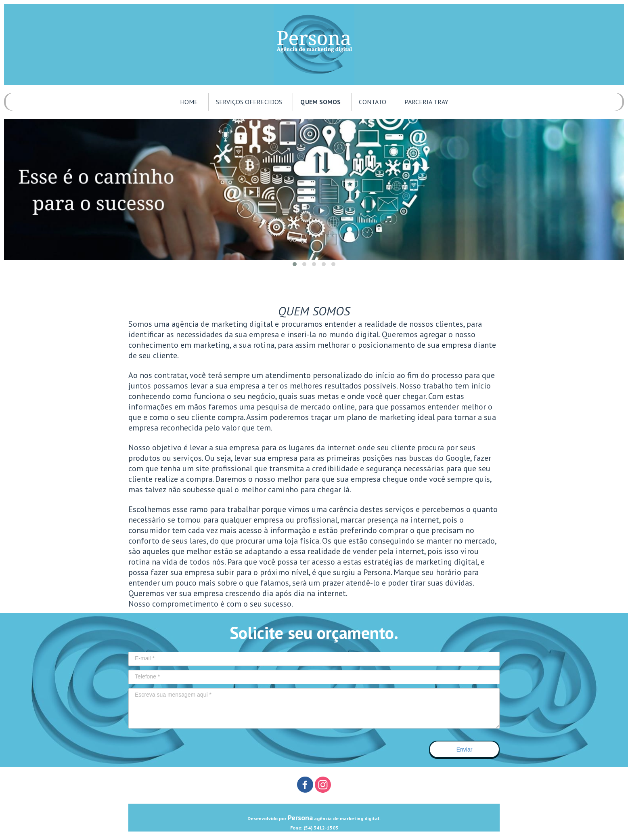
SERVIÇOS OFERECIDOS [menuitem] (249, 102)
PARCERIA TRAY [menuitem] (426, 102)
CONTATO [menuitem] (373, 102)
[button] (295, 264)
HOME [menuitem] (189, 102)
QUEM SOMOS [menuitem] (320, 102)
